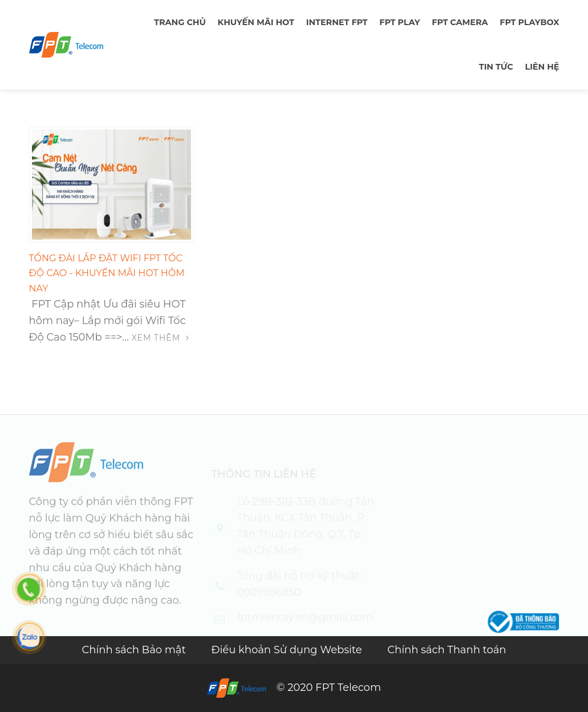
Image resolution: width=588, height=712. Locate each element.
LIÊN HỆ (542, 67)
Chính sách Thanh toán (447, 650)
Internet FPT (337, 22)
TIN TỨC (496, 67)
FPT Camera (460, 22)
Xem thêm (161, 338)
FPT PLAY (400, 22)
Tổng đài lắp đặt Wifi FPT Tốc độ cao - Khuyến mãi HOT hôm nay (107, 273)
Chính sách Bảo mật (135, 650)
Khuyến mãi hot (256, 22)
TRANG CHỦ (180, 22)
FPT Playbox (529, 22)
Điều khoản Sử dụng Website (288, 650)
